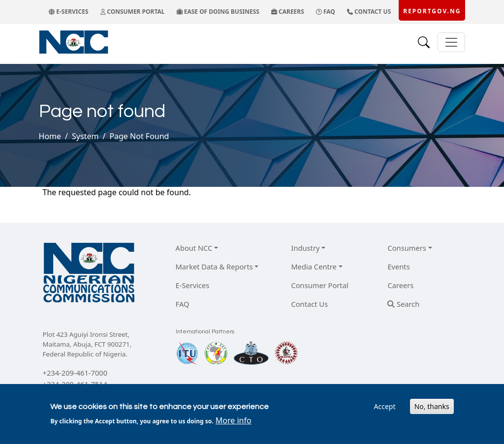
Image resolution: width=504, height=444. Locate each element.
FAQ (183, 304)
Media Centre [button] (314, 266)
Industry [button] (305, 248)
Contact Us (309, 304)
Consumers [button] (407, 248)
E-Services (193, 285)
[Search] (424, 42)
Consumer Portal (319, 285)
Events (398, 266)
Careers (400, 285)
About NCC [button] (194, 248)
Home (50, 136)
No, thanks (432, 406)
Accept (385, 406)
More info (234, 420)
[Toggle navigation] (451, 42)
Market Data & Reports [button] (214, 266)
